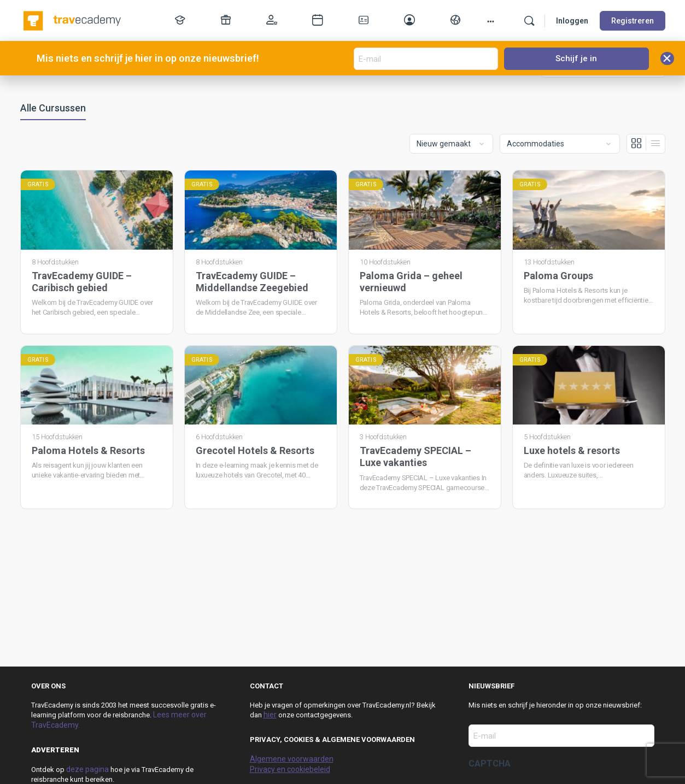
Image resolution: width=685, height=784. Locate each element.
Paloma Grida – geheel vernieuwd (411, 282)
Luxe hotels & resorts (572, 450)
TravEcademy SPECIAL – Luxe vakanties (415, 456)
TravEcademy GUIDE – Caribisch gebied (82, 282)
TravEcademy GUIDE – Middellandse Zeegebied (252, 282)
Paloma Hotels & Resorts (88, 450)
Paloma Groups (558, 276)
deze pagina (87, 769)
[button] (667, 58)
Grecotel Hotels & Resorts (255, 450)
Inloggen (572, 21)
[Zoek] (529, 21)
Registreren (633, 21)
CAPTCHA (490, 764)
